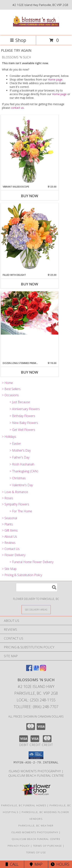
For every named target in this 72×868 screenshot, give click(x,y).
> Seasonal (10, 518)
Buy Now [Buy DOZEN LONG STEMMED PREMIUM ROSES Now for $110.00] (30, 372)
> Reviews (9, 543)
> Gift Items (10, 530)
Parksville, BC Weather (36, 826)
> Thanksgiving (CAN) (24, 471)
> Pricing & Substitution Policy (22, 575)
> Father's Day (19, 457)
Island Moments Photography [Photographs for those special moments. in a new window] (35, 771)
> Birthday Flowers (22, 416)
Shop (18, 40)
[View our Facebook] (29, 670)
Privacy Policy (19, 846)
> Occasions (10, 395)
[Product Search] (37, 587)
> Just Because (20, 402)
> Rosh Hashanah (22, 464)
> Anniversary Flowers (25, 409)
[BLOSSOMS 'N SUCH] (36, 30)
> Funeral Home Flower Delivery (31, 562)
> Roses (7, 498)
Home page (55, 79)
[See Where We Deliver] (36, 609)
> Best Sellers (11, 389)
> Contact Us (11, 549)
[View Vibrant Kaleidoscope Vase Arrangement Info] (30, 150)
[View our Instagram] (43, 670)
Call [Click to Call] (12, 864)
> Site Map (9, 569)
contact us (17, 108)
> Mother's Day (20, 450)
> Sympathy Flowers (16, 504)
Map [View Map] (36, 864)
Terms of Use (36, 852)
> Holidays (9, 437)
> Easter (15, 444)
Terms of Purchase (48, 846)
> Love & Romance (15, 492)
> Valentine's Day (21, 485)
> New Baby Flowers (24, 423)
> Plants (7, 524)
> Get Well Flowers (22, 430)
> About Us (10, 537)
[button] (36, 755)
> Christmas (18, 478)
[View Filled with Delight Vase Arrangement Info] (30, 238)
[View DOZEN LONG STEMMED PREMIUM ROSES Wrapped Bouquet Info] (30, 313)
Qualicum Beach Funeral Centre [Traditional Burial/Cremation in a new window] (36, 775)
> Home (7, 383)
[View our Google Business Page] (36, 670)
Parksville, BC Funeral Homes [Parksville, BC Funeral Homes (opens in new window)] (24, 805)
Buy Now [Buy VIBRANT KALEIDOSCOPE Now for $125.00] (30, 196)
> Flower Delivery (14, 555)
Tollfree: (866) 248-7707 (36, 707)
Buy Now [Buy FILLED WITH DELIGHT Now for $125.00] (30, 284)
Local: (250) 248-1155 (36, 700)
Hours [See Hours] (60, 864)
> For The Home (21, 511)
